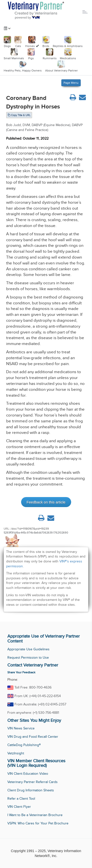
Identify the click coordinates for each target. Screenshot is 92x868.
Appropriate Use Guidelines (28, 649)
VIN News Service (21, 728)
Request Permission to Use (28, 658)
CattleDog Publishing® (24, 745)
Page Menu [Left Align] (71, 83)
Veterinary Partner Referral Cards (33, 782)
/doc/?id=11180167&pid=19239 (30, 529)
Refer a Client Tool (21, 799)
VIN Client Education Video (28, 774)
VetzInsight (16, 753)
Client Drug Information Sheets (31, 790)
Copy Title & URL (19, 115)
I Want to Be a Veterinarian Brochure (35, 815)
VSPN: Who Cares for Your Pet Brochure (38, 823)
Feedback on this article (46, 502)
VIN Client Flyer (19, 807)
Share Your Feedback (21, 672)
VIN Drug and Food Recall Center (33, 737)
